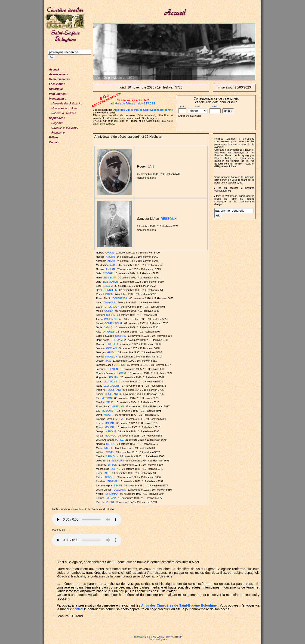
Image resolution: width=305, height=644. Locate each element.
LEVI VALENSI (112, 386)
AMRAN (110, 269)
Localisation (57, 84)
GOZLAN (111, 348)
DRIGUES (108, 332)
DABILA (108, 327)
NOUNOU (111, 436)
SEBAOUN (112, 456)
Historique (56, 89)
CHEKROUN (112, 307)
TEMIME (112, 481)
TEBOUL (110, 477)
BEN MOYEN (110, 282)
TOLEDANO (119, 490)
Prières (54, 137)
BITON (109, 294)
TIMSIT (118, 485)
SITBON (112, 465)
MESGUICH (109, 411)
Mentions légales (158, 639)
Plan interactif (58, 94)
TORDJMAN (111, 494)
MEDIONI (107, 398)
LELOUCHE (110, 382)
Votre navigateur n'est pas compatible (87, 519)
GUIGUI (112, 352)
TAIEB (107, 473)
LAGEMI (122, 373)
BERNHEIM (111, 290)
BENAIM (108, 286)
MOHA (119, 419)
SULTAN (115, 469)
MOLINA (110, 423)
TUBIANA (111, 498)
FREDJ (111, 344)
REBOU (111, 444)
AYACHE (108, 273)
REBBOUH (169, 219)
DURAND (121, 336)
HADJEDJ (111, 357)
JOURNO (120, 365)
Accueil (54, 70)
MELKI (110, 402)
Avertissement (59, 74)
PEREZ (119, 440)
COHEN (109, 311)
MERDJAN (118, 406)
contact (78, 609)
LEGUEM (113, 377)
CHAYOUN (110, 302)
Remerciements (59, 79)
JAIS (151, 166)
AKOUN (109, 253)
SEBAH (110, 452)
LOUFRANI (114, 390)
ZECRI (110, 502)
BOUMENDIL (120, 298)
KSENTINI (113, 369)
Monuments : (58, 99)
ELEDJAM (117, 340)
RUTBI (108, 448)
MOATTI (109, 415)
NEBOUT (111, 431)
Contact (54, 142)
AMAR (111, 261)
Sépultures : (57, 118)
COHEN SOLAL (113, 319)
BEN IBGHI (110, 278)
